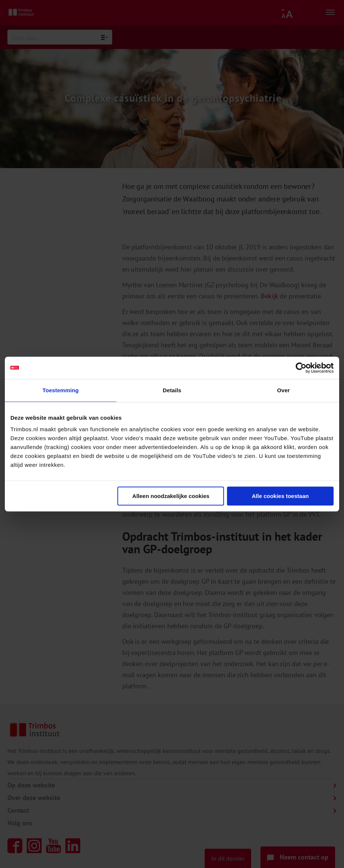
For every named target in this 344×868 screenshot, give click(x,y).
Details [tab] (172, 390)
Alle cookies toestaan (280, 496)
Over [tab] (284, 390)
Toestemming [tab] (61, 390)
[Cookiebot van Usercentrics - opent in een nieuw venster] (301, 368)
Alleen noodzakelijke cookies (171, 496)
